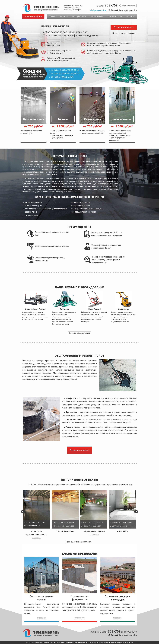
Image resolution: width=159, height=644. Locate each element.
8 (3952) (107, 5)
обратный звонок (127, 5)
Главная (53, 16)
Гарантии (64, 16)
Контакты (130, 16)
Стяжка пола (92, 119)
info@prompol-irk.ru (98, 10)
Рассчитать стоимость (124, 27)
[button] (23, 512)
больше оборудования (79, 333)
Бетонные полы (33, 119)
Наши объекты (97, 16)
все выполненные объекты (80, 542)
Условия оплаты (115, 16)
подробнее (37, 538)
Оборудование (79, 16)
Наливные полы (122, 119)
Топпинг (63, 119)
